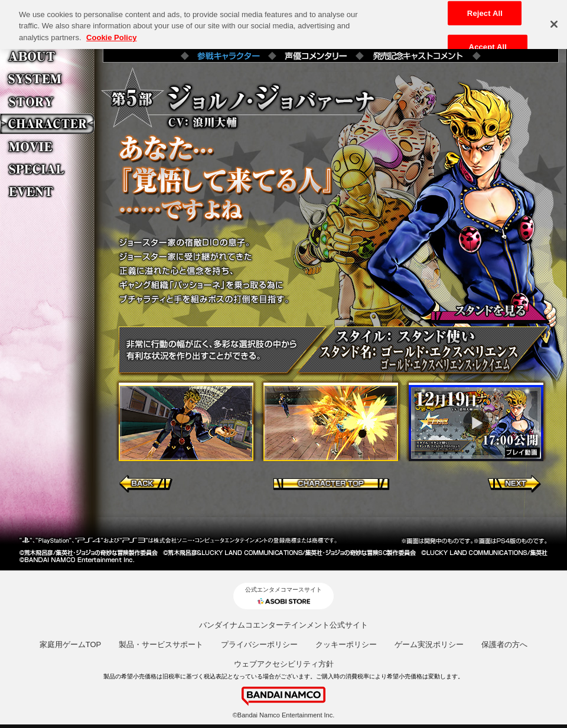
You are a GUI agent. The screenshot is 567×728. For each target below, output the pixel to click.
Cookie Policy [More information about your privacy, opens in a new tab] (111, 35)
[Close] (554, 21)
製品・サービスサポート (161, 644)
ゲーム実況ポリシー (429, 644)
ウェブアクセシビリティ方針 (284, 664)
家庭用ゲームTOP (71, 644)
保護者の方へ (504, 644)
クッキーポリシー (346, 644)
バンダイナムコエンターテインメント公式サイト (283, 625)
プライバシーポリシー (259, 644)
